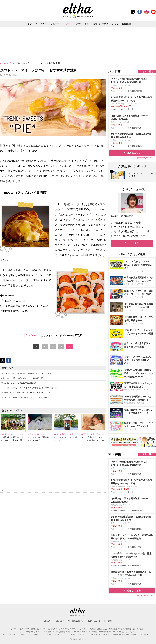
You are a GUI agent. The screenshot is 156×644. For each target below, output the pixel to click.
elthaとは (49, 621)
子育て (115, 24)
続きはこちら (134, 153)
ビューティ (56, 24)
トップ (29, 24)
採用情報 (108, 621)
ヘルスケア (41, 24)
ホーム (3, 63)
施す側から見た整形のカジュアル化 (132, 231)
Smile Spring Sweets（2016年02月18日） (19, 383)
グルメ (12, 63)
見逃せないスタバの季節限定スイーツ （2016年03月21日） (27, 393)
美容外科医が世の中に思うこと (129, 236)
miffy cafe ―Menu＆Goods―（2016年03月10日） (24, 378)
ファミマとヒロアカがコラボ (128, 227)
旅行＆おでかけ (100, 24)
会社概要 (60, 621)
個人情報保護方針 (76, 621)
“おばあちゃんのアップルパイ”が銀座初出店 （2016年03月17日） (29, 373)
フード (69, 24)
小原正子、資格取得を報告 (127, 223)
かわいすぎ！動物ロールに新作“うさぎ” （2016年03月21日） (28, 397)
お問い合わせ (94, 621)
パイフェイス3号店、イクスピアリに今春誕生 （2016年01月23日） (30, 388)
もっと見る (134, 243)
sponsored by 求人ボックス (146, 158)
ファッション (82, 24)
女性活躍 (126, 24)
